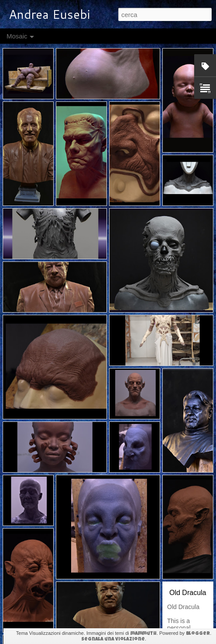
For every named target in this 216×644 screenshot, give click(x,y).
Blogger (198, 634)
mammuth (144, 634)
